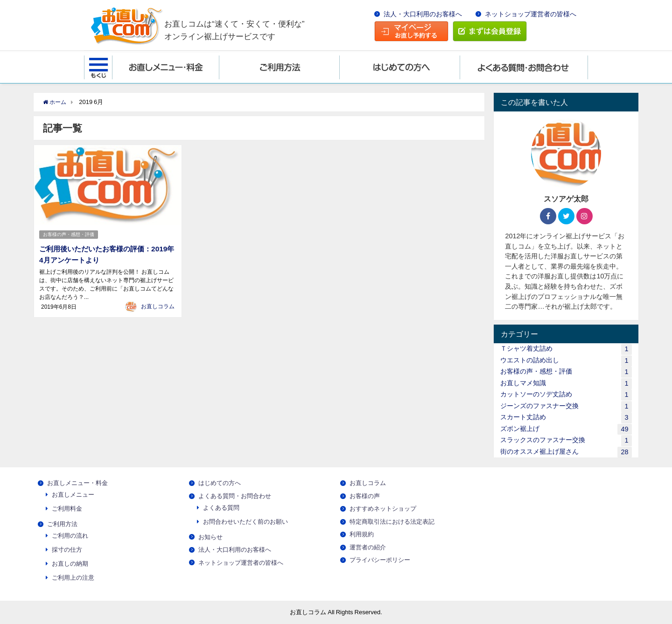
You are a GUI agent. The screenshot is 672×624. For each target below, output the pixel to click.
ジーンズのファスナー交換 (566, 406)
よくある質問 (221, 508)
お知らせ (210, 537)
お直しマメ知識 (566, 384)
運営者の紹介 (368, 547)
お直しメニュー (73, 495)
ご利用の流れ (70, 536)
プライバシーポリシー (380, 560)
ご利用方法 (62, 524)
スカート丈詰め (566, 418)
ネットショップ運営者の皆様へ (531, 14)
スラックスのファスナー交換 (566, 440)
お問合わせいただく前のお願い (245, 522)
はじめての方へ (220, 483)
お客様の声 (365, 496)
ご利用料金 (67, 509)
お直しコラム (158, 305)
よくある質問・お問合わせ (235, 496)
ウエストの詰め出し (566, 361)
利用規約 (362, 534)
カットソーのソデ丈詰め (566, 395)
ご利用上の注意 (73, 578)
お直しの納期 (70, 564)
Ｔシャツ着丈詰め (566, 349)
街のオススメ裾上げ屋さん (566, 452)
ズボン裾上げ (566, 429)
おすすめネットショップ (383, 509)
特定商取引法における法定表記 (392, 522)
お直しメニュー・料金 (77, 483)
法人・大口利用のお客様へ (423, 14)
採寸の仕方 (67, 550)
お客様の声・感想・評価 (69, 234)
